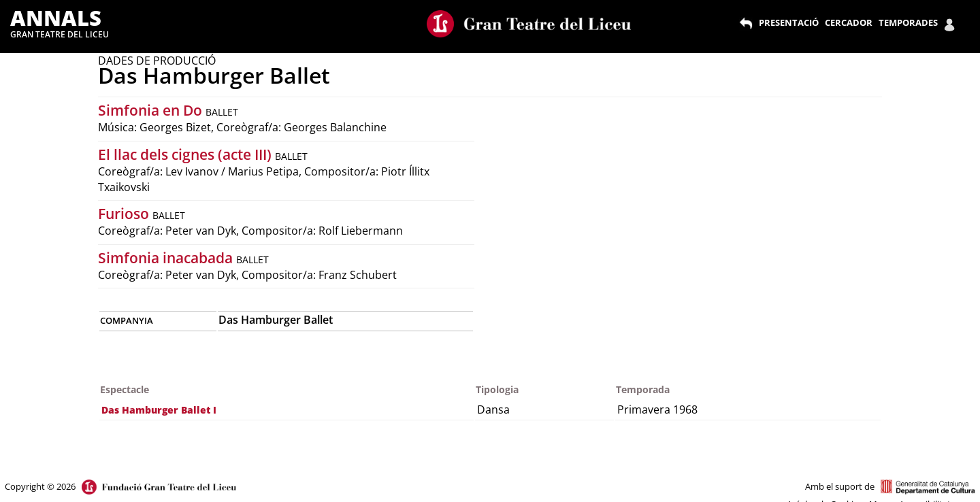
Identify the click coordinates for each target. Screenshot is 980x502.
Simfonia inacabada (167, 258)
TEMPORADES (908, 22)
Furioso (125, 214)
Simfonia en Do (152, 110)
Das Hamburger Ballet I (159, 410)
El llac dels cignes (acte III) (186, 154)
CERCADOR (849, 22)
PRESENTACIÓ (789, 22)
